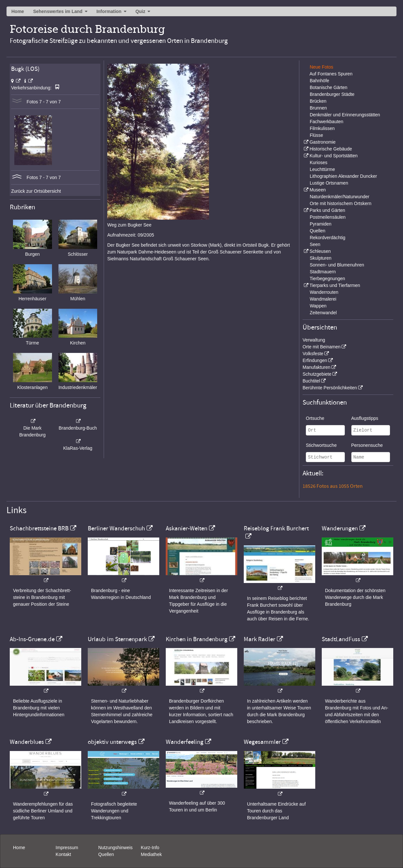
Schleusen (320, 251)
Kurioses (318, 162)
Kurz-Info (150, 848)
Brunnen (318, 108)
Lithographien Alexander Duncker (343, 176)
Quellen (318, 231)
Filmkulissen (322, 128)
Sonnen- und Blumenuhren (337, 265)
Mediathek (151, 854)
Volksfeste (313, 354)
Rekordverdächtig (328, 238)
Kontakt (63, 854)
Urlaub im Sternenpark (117, 639)
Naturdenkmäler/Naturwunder (340, 197)
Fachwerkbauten (327, 122)
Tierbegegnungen (327, 279)
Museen (318, 190)
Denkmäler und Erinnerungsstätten (345, 115)
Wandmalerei (323, 299)
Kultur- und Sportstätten (333, 156)
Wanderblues (27, 742)
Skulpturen (321, 258)
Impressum (67, 848)
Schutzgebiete (317, 374)
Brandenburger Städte (332, 94)
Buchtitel (311, 381)
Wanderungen (340, 528)
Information (109, 11)
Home (18, 11)
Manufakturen (317, 367)
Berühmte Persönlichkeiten (330, 388)
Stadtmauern (323, 272)
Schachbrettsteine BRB (39, 528)
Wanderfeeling (185, 742)
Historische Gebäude (331, 149)
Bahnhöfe (319, 81)
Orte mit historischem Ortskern (341, 203)
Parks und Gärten (327, 210)
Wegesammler (262, 742)
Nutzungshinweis (115, 848)
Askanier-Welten (187, 528)
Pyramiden (321, 224)
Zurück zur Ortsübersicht (36, 191)
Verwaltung (314, 340)
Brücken (318, 101)
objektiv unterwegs (112, 742)
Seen (315, 244)
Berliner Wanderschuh (116, 528)
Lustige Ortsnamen (329, 183)
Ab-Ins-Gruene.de (32, 639)
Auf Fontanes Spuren (331, 74)
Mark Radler (260, 639)
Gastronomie (322, 142)
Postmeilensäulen (328, 217)
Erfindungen (315, 360)
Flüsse (316, 135)
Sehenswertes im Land (58, 11)
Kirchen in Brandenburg (197, 639)
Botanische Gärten (329, 87)
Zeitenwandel (323, 313)
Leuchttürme (322, 169)
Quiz (140, 11)
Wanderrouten (324, 292)
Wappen (318, 306)
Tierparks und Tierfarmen (335, 285)
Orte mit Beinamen (322, 347)
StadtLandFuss (341, 639)
